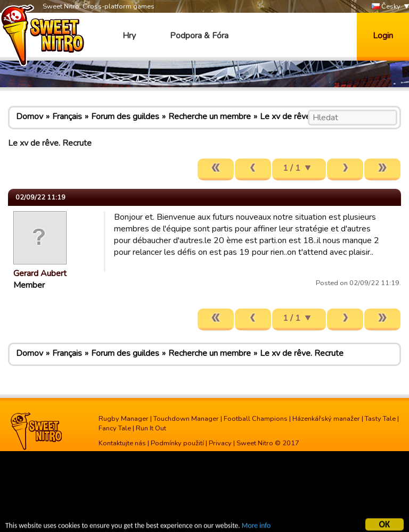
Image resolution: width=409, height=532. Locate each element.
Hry (129, 36)
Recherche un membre (210, 117)
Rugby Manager (124, 419)
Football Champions (256, 419)
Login (383, 36)
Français (67, 117)
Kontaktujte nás (122, 443)
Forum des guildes (125, 117)
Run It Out (151, 428)
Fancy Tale (115, 428)
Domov (30, 117)
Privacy (220, 443)
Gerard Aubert (40, 273)
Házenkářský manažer (326, 419)
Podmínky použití (177, 443)
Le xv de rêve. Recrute (302, 117)
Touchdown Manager (186, 419)
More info (256, 526)
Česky (386, 7)
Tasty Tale (380, 419)
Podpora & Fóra (199, 36)
